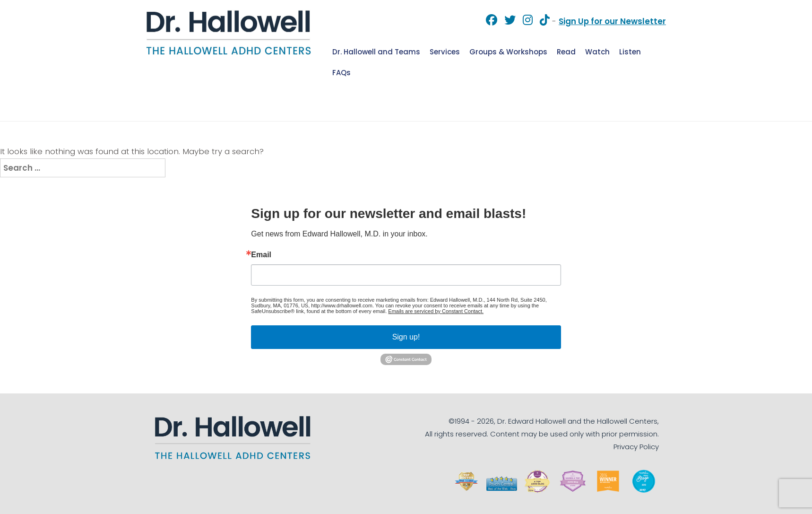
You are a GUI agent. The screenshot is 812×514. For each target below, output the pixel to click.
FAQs (341, 73)
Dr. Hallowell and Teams (376, 52)
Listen (630, 52)
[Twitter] (506, 21)
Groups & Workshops (508, 52)
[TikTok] (541, 21)
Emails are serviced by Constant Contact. (436, 311)
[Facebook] (488, 21)
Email (261, 255)
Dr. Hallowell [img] (229, 32)
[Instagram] (524, 21)
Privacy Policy (636, 447)
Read (566, 52)
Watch (597, 52)
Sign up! (406, 337)
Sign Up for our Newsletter (612, 21)
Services (445, 52)
